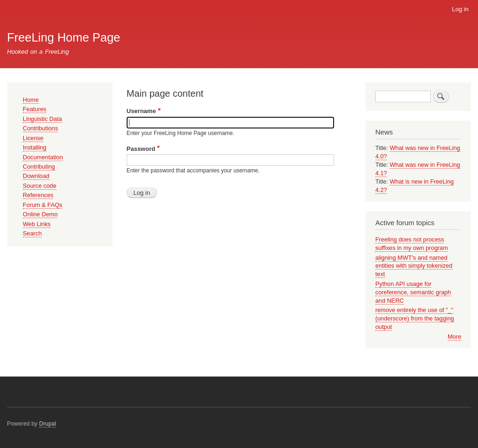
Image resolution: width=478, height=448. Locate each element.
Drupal (48, 424)
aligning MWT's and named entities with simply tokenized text (414, 266)
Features (35, 109)
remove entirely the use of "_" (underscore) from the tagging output (414, 318)
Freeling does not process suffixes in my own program (411, 244)
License (33, 138)
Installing (35, 147)
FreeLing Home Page (64, 37)
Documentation (43, 157)
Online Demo (40, 214)
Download (36, 176)
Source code (40, 186)
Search (32, 233)
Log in (460, 9)
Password (141, 149)
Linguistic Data (43, 119)
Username (141, 111)
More (454, 337)
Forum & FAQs (43, 205)
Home (31, 100)
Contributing (39, 167)
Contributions (40, 128)
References (38, 195)
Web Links (37, 224)
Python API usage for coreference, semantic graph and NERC (413, 292)
